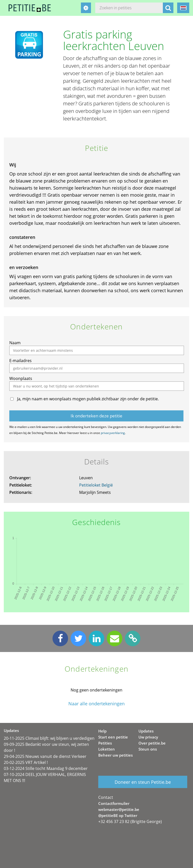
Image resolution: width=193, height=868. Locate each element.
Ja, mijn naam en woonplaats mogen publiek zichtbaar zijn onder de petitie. (88, 399)
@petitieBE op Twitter (118, 815)
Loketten (107, 749)
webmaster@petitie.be (119, 809)
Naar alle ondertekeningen (96, 704)
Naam (15, 343)
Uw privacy (148, 737)
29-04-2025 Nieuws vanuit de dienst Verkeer (45, 756)
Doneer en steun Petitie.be (143, 782)
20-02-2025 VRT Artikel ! (26, 762)
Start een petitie (113, 737)
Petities (105, 743)
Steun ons (148, 749)
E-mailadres (20, 361)
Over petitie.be (152, 743)
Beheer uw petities (115, 755)
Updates (146, 731)
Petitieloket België (96, 485)
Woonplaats (21, 378)
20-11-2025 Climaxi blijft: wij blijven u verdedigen (49, 738)
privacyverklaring (113, 433)
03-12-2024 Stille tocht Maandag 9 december (46, 768)
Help (102, 731)
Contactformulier (114, 803)
